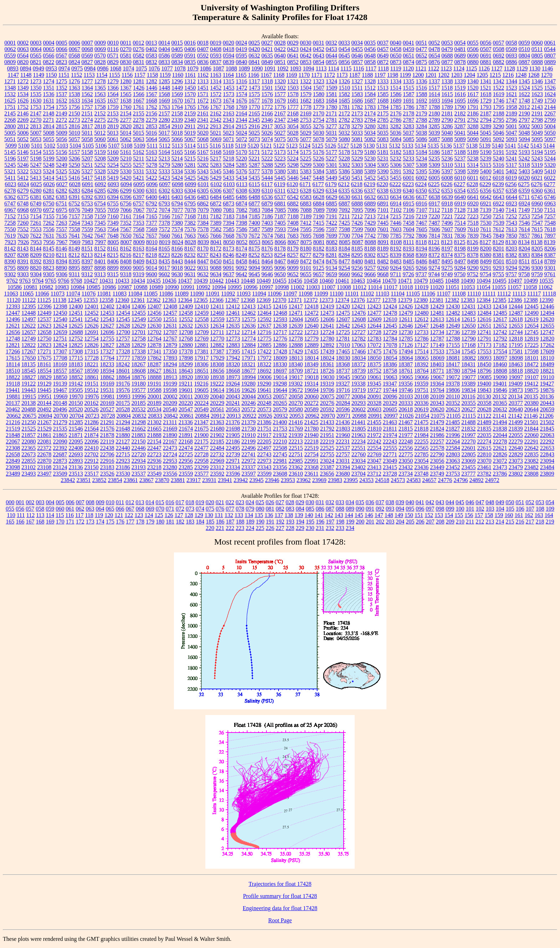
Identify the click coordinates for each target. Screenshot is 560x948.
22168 (186, 441)
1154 (102, 75)
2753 (306, 120)
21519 (13, 429)
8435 (164, 261)
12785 (406, 339)
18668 (233, 371)
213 (490, 522)
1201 (431, 75)
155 (459, 515)
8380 (486, 255)
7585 (229, 229)
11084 (135, 294)
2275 (100, 120)
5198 (36, 158)
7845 (486, 236)
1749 (537, 101)
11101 (352, 294)
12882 (217, 345)
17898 (186, 358)
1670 (177, 101)
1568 (164, 94)
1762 (151, 107)
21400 (280, 422)
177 (130, 522)
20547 (186, 409)
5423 (164, 178)
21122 (484, 416)
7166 (164, 216)
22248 (406, 441)
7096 (370, 210)
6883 (306, 204)
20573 (264, 409)
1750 (550, 101)
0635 (267, 56)
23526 (107, 474)
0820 (23, 62)
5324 (49, 171)
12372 (311, 300)
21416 (296, 422)
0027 (267, 43)
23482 (531, 467)
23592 (217, 474)
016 (170, 502)
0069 (100, 49)
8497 (460, 261)
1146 (547, 68)
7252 (511, 216)
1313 (203, 81)
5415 (61, 178)
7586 (241, 229)
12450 (60, 313)
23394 (343, 467)
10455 (279, 281)
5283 (216, 165)
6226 (447, 184)
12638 (280, 326)
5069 (216, 139)
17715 (76, 358)
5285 (241, 165)
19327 (342, 384)
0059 (524, 43)
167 (30, 522)
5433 (229, 178)
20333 (406, 403)
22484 (217, 448)
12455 (139, 313)
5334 (177, 171)
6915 (409, 204)
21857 (29, 435)
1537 (61, 94)
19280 (248, 384)
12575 (249, 319)
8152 (100, 249)
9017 (164, 268)
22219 (327, 441)
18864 (123, 377)
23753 (453, 474)
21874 (91, 435)
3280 (370, 126)
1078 (180, 68)
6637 (421, 197)
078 (240, 509)
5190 (486, 152)
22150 (139, 441)
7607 (447, 229)
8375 (460, 255)
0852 (293, 62)
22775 (406, 454)
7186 (267, 216)
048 (490, 502)
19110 (547, 377)
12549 (139, 319)
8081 (319, 242)
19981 (107, 396)
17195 (516, 345)
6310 (267, 191)
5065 (164, 139)
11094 (259, 294)
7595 (306, 229)
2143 (537, 107)
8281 (331, 255)
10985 (93, 287)
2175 (383, 113)
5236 (447, 158)
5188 (460, 152)
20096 (390, 396)
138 (289, 515)
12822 (29, 345)
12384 (484, 300)
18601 (123, 371)
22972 (249, 461)
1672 (203, 101)
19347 (390, 384)
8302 (370, 255)
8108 (396, 242)
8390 (10, 261)
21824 (437, 429)
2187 (486, 113)
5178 (344, 152)
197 (330, 522)
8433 (151, 261)
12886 (280, 345)
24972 (492, 480)
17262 (547, 345)
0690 (473, 56)
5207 (87, 158)
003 (40, 502)
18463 (516, 364)
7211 (344, 216)
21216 (13, 422)
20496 (60, 409)
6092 (100, 184)
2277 (126, 120)
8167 (190, 249)
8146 (61, 249)
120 (109, 515)
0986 (103, 68)
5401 (499, 171)
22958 (201, 461)
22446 (139, 448)
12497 (29, 319)
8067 (293, 242)
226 (270, 528)
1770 (254, 107)
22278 (500, 441)
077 (230, 509)
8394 (61, 261)
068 (140, 509)
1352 (61, 88)
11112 (504, 294)
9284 (460, 268)
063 (90, 509)
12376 (358, 300)
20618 (406, 409)
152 (429, 515)
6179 (331, 184)
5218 (229, 158)
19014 (280, 377)
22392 (60, 448)
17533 (437, 351)
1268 (534, 75)
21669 (170, 429)
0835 (190, 62)
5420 (126, 178)
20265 (280, 403)
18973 (233, 377)
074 (200, 509)
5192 (511, 152)
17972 (264, 358)
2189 (511, 113)
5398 (460, 171)
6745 (537, 197)
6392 (87, 197)
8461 (254, 261)
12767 (170, 339)
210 (460, 522)
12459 (201, 313)
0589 (177, 56)
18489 (547, 364)
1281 (139, 81)
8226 (177, 255)
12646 (406, 326)
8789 (550, 261)
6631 (357, 197)
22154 (154, 441)
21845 (547, 429)
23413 (374, 467)
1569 (177, 94)
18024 (327, 358)
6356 (486, 191)
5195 (550, 152)
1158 (152, 75)
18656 (217, 371)
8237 (203, 255)
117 (79, 515)
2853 (151, 126)
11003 (313, 287)
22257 (437, 441)
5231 (383, 158)
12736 (453, 332)
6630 (344, 197)
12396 (44, 306)
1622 (524, 94)
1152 (77, 75)
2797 (524, 120)
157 (479, 515)
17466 (359, 351)
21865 (60, 435)
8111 (409, 242)
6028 (75, 184)
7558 (74, 229)
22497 (264, 448)
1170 (304, 75)
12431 (469, 306)
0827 (87, 62)
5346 (229, 171)
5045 (486, 133)
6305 (203, 191)
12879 (170, 345)
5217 (216, 158)
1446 (151, 88)
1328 (370, 81)
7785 (396, 236)
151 (419, 515)
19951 (45, 396)
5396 (434, 171)
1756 (74, 107)
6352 (434, 191)
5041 (460, 133)
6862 (203, 204)
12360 (122, 300)
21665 (154, 429)
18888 (154, 377)
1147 (13, 75)
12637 (264, 326)
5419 (113, 178)
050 (510, 502)
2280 (164, 120)
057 (30, 509)
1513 (383, 88)
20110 (453, 396)
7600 (370, 229)
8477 (344, 261)
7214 (383, 216)
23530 (123, 474)
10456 (295, 281)
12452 (91, 313)
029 (300, 502)
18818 (516, 371)
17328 (123, 351)
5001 (511, 126)
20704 (76, 416)
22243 (390, 441)
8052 (242, 242)
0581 (126, 56)
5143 (536, 146)
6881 (280, 204)
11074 (73, 294)
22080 (29, 441)
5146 (23, 152)
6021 (537, 178)
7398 (241, 223)
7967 (62, 242)
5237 (460, 158)
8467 (280, 261)
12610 (390, 319)
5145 (10, 152)
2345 (254, 120)
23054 (421, 461)
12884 (249, 345)
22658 (13, 454)
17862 (154, 358)
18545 (29, 371)
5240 (499, 158)
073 (190, 509)
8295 (357, 255)
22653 (547, 448)
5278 (151, 165)
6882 (293, 204)
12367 (232, 300)
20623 (453, 409)
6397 (139, 197)
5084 (396, 139)
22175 (201, 441)
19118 (13, 384)
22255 (421, 441)
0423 (293, 49)
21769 (296, 429)
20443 (547, 403)
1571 (203, 94)
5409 (537, 171)
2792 (473, 120)
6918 (447, 204)
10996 (250, 287)
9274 (434, 268)
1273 (36, 81)
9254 (344, 268)
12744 (516, 332)
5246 (23, 165)
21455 (374, 422)
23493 (29, 474)
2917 (267, 126)
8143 (23, 249)
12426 (406, 306)
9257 (370, 268)
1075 (141, 68)
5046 (499, 133)
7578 (203, 229)
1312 (190, 81)
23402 (359, 467)
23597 (249, 474)
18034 (359, 358)
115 (60, 515)
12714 (249, 332)
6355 (473, 191)
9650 (280, 274)
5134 (420, 146)
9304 (36, 274)
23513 (76, 474)
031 (320, 502)
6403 (177, 197)
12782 (359, 339)
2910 (177, 126)
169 (50, 522)
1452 (216, 88)
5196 (10, 158)
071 (170, 509)
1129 (522, 68)
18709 (296, 371)
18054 (390, 358)
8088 (370, 242)
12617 (500, 319)
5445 (280, 178)
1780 (331, 107)
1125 (471, 68)
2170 (319, 113)
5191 (499, 152)
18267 (139, 364)
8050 (229, 242)
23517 (91, 474)
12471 (296, 313)
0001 (10, 43)
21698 (233, 429)
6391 (74, 197)
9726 (408, 274)
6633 (383, 197)
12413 (249, 306)
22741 (249, 454)
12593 (280, 319)
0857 (357, 62)
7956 (49, 242)
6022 (550, 178)
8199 (473, 249)
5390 (383, 171)
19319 (327, 384)
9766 (64, 281)
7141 (511, 210)
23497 (44, 474)
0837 (216, 62)
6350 (421, 191)
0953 (51, 68)
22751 (296, 454)
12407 (154, 306)
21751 (264, 429)
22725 (186, 454)
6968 (23, 210)
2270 (36, 120)
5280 (177, 165)
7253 (524, 216)
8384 (537, 255)
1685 (344, 101)
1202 (444, 75)
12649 (453, 326)
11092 (228, 294)
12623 (44, 326)
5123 (292, 146)
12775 (264, 339)
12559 (217, 319)
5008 (49, 133)
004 (50, 502)
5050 (550, 133)
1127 (497, 68)
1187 (354, 75)
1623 (537, 94)
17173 (484, 345)
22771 (390, 454)
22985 (296, 461)
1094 (309, 68)
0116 (113, 49)
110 (11, 515)
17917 (201, 358)
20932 (281, 416)
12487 (516, 313)
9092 (241, 268)
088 (340, 509)
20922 (249, 416)
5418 (100, 178)
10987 (125, 287)
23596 (233, 474)
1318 (267, 81)
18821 (547, 371)
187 (230, 522)
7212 (357, 216)
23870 (162, 480)
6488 (254, 197)
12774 (249, 339)
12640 (311, 326)
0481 (460, 49)
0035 (370, 43)
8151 (87, 249)
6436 (190, 197)
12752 (76, 339)
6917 (434, 204)
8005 (113, 242)
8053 (255, 242)
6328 (306, 191)
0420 (254, 49)
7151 (550, 210)
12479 (406, 313)
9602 (164, 274)
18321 (249, 364)
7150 (537, 210)
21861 (44, 435)
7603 (396, 229)
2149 (61, 113)
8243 (216, 255)
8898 (100, 268)
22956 (186, 461)
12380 (421, 300)
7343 (87, 223)
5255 (126, 165)
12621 (13, 326)
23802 (516, 474)
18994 (249, 377)
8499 (486, 261)
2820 (126, 126)
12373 (326, 300)
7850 (511, 236)
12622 (29, 326)
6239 (498, 184)
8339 (396, 255)
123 (139, 515)
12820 (547, 339)
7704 (357, 236)
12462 (249, 313)
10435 (154, 281)
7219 (421, 216)
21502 (547, 422)
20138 (29, 403)
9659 (331, 274)
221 (220, 528)
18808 (500, 371)
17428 (280, 351)
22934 (139, 461)
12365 (201, 300)
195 (310, 522)
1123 (446, 68)
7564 (113, 229)
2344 (241, 120)
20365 (500, 403)
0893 (13, 68)
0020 (229, 43)
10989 (156, 287)
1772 (267, 107)
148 (389, 515)
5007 (36, 133)
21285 (76, 422)
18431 (469, 364)
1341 (486, 81)
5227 (331, 158)
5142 (523, 146)
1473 (254, 88)
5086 (421, 139)
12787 (437, 339)
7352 (126, 223)
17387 (217, 351)
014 (150, 502)
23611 (311, 474)
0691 (486, 56)
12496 (13, 319)
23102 (29, 467)
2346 (267, 120)
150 (409, 515)
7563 (100, 229)
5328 (100, 171)
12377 (374, 300)
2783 (357, 120)
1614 (434, 94)
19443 (29, 390)
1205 (482, 75)
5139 (485, 146)
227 (280, 528)
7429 (370, 223)
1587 (409, 94)
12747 (547, 332)
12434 (500, 306)
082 (280, 509)
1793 (486, 107)
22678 (44, 454)
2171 (331, 113)
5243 (537, 158)
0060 (537, 43)
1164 (228, 75)
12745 (531, 332)
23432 (406, 467)
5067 (190, 139)
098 (440, 509)
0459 (409, 49)
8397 (87, 261)
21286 (91, 422)
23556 (170, 474)
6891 (383, 204)
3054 (293, 126)
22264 (453, 441)
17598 (531, 351)
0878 (460, 62)
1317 (254, 81)
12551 (170, 319)
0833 (164, 62)
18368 (343, 364)
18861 (91, 377)
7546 (524, 223)
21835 (484, 429)
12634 (217, 326)
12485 (500, 313)
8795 (10, 268)
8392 (36, 261)
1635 (100, 101)
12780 (327, 339)
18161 (44, 364)
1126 (484, 68)
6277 (550, 184)
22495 (233, 448)
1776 (280, 107)
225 (260, 528)
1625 (10, 101)
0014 (164, 43)
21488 (469, 422)
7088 (306, 210)
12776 (280, 339)
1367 (126, 88)
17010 (343, 345)
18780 (453, 371)
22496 (249, 448)
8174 (241, 249)
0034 (357, 43)
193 (290, 522)
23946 (272, 480)
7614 (524, 229)
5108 (127, 146)
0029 (293, 43)
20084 (359, 396)
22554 (374, 448)
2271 (49, 120)
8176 (267, 249)
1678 (267, 101)
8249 (241, 255)
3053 (280, 126)
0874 (409, 62)
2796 (511, 120)
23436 (421, 467)
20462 (13, 409)
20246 (249, 403)
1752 (23, 107)
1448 (164, 88)
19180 (139, 384)
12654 (531, 326)
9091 (229, 268)
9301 (550, 268)
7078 (190, 210)
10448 (248, 281)
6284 (87, 191)
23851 (84, 480)
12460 (217, 313)
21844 (531, 429)
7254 (537, 216)
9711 (396, 274)
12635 (233, 326)
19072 (453, 377)
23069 (469, 461)
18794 (469, 371)
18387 (406, 364)
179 (150, 522)
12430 (453, 306)
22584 (453, 448)
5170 (241, 152)
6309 (254, 191)
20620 (437, 409)
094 (400, 509)
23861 (131, 480)
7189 (306, 216)
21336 (186, 422)
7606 (434, 229)
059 (50, 509)
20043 (233, 396)
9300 (537, 268)
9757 (511, 274)
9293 (499, 268)
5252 (100, 165)
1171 (317, 75)
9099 (293, 268)
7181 (203, 216)
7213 (370, 216)
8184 (344, 249)
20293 (359, 403)
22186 (233, 441)
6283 (74, 191)
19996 (139, 396)
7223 (473, 216)
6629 (331, 197)
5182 (396, 152)
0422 (280, 49)
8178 (280, 249)
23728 (390, 474)
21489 (484, 422)
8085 (345, 242)
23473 (500, 467)
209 (450, 522)
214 (500, 522)
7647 (100, 236)
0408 (216, 49)
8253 (267, 255)
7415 (319, 223)
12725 (343, 332)
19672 (296, 390)
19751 (421, 390)
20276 (327, 403)
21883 (139, 435)
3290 (499, 126)
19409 (515, 384)
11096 (274, 294)
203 (390, 522)
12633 (201, 326)
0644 (331, 56)
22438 (107, 448)
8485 (409, 261)
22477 (201, 448)
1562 (87, 94)
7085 (280, 210)
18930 (201, 377)
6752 (74, 204)
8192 (396, 249)
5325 (61, 171)
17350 (170, 351)
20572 (249, 409)
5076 (293, 139)
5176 (319, 152)
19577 (139, 390)
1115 (346, 68)
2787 (409, 120)
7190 (319, 216)
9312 (87, 274)
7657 (151, 236)
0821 (36, 62)
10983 (62, 287)
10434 (138, 281)
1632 (61, 101)
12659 (60, 332)
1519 (460, 88)
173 (90, 522)
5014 (126, 133)
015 (160, 502)
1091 (270, 68)
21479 (437, 422)
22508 (280, 448)
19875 (531, 390)
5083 (383, 139)
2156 (151, 113)
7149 (524, 210)
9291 (486, 268)
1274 (49, 81)
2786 (396, 120)
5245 (10, 165)
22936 (154, 461)
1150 (51, 75)
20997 (391, 416)
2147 (36, 113)
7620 (23, 236)
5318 (524, 165)
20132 (500, 396)
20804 (124, 416)
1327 (357, 81)
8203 (511, 249)
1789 (447, 107)
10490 (468, 281)
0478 (434, 49)
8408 (126, 261)
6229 (485, 184)
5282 (203, 165)
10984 (77, 287)
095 (410, 509)
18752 (374, 371)
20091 (374, 396)
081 (270, 509)
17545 (469, 351)
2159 (190, 113)
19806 (453, 390)
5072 (241, 139)
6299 (126, 191)
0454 (344, 49)
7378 (164, 223)
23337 (249, 467)
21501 (531, 422)
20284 (343, 403)
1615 (447, 94)
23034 (359, 461)
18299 (186, 364)
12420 (343, 306)
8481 (370, 261)
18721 (311, 371)
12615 (469, 319)
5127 (343, 146)
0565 (36, 56)
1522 (499, 88)
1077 (167, 68)
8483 (396, 261)
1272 (23, 81)
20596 (343, 409)
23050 (406, 461)
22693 (76, 454)
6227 (460, 184)
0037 (383, 43)
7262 (49, 223)
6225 (434, 184)
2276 (113, 120)
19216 (201, 384)
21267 (44, 422)
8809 (23, 268)
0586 (164, 56)
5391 (396, 171)
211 (470, 522)
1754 (49, 107)
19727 (374, 390)
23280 (170, 467)
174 (100, 522)
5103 (62, 146)
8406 (113, 261)
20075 (327, 396)
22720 (139, 454)
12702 (154, 332)
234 (350, 528)
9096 (280, 268)
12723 (311, 332)
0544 (550, 49)
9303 (23, 274)
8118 (421, 242)
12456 (154, 313)
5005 (10, 133)
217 (530, 522)
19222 (217, 384)
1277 (87, 81)
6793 (164, 204)
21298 (139, 422)
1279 (113, 81)
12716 (264, 332)
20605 (390, 409)
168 (40, 522)
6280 (36, 191)
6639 (447, 197)
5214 (177, 158)
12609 (374, 319)
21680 (217, 429)
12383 (468, 300)
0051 (421, 43)
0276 (139, 49)
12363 (169, 300)
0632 (254, 56)
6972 (49, 210)
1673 (216, 101)
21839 (516, 429)
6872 (216, 204)
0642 (306, 56)
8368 (409, 255)
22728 (201, 454)
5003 (537, 126)
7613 (511, 229)
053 (540, 502)
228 (290, 528)
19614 (217, 390)
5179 (357, 152)
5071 (229, 139)
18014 (311, 358)
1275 (61, 81)
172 (80, 522)
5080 (344, 139)
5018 (177, 133)
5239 (486, 158)
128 (189, 515)
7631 (49, 236)
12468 (280, 313)
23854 (115, 480)
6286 (113, 191)
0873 (396, 62)
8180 (306, 249)
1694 (447, 101)
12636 (249, 326)
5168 (216, 152)
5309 (434, 165)
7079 (203, 210)
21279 (60, 422)
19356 (405, 384)
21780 (311, 429)
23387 (327, 467)
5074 (267, 139)
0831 (139, 62)
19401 (500, 384)
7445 (383, 223)
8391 (23, 261)
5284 (229, 165)
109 (550, 509)
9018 (177, 268)
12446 (547, 306)
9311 (74, 274)
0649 (383, 56)
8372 (434, 255)
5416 (74, 178)
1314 (216, 81)
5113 (177, 146)
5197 (23, 158)
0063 (23, 49)
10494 (484, 281)
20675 (29, 416)
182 (180, 522)
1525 (537, 88)
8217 (139, 255)
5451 (357, 178)
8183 (331, 249)
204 (400, 522)
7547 (537, 223)
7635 (61, 236)
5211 (138, 158)
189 (250, 522)
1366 (113, 88)
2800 (10, 126)
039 (400, 502)
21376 (233, 422)
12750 (44, 339)
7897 (550, 236)
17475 (374, 351)
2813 (36, 126)
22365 (29, 448)
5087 (434, 139)
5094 (524, 139)
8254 (280, 255)
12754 (91, 339)
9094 (254, 268)
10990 (172, 287)
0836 (203, 62)
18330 (280, 364)
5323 (36, 171)
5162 (139, 152)
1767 (216, 107)
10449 (264, 281)
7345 (100, 223)
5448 (319, 178)
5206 (74, 158)
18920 (186, 377)
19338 (358, 384)
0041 (409, 43)
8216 (126, 255)
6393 (100, 197)
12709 (201, 332)
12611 (406, 319)
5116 (215, 146)
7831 (447, 236)
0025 (254, 43)
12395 (29, 306)
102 (480, 509)
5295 (280, 165)
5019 (190, 133)
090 (360, 509)
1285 (164, 81)
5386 (344, 171)
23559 (186, 474)
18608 (139, 371)
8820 (36, 268)
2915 (241, 126)
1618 (486, 94)
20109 (437, 396)
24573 (398, 480)
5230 (370, 158)
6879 (267, 204)
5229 (357, 158)
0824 (74, 62)
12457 (170, 313)
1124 (459, 68)
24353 (366, 480)
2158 (177, 113)
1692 (421, 101)
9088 (216, 268)
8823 (49, 268)
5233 (409, 158)
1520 (473, 88)
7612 (499, 229)
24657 (429, 480)
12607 (343, 319)
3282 (396, 126)
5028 (293, 133)
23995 (351, 480)
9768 (76, 281)
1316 (241, 81)
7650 (126, 236)
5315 (486, 165)
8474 (319, 261)
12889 (311, 345)
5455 (396, 178)
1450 (190, 88)
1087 (219, 68)
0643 (319, 56)
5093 (511, 139)
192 (280, 522)
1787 (421, 107)
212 (480, 522)
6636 (409, 197)
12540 (60, 319)
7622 (36, 236)
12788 (453, 339)
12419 (327, 306)
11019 (421, 287)
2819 (113, 126)
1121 (421, 68)
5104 (75, 146)
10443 (232, 281)
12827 (107, 345)
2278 (139, 120)
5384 (319, 171)
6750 (49, 204)
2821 (139, 126)
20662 (14, 416)
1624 (550, 94)
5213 (164, 158)
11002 (297, 287)
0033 (344, 43)
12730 (406, 332)
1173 (342, 75)
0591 (190, 56)
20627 (469, 409)
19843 (484, 390)
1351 (49, 88)
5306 (396, 165)
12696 (107, 332)
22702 (91, 454)
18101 (531, 358)
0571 (113, 56)
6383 (61, 197)
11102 (367, 294)
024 (250, 502)
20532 (139, 409)
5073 (254, 139)
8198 (460, 249)
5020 (203, 133)
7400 (254, 223)
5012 (100, 133)
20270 (296, 403)
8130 (511, 242)
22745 (280, 454)
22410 (91, 448)
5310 (447, 165)
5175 (306, 152)
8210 (49, 255)
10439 (201, 281)
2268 (10, 120)
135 (259, 515)
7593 (280, 229)
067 (130, 509)
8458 (241, 261)
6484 (216, 197)
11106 (428, 294)
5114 (190, 146)
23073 (516, 461)
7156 (61, 216)
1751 (10, 107)
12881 (201, 345)
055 (10, 509)
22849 (13, 461)
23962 (304, 480)
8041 (216, 242)
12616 (484, 319)
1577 (280, 94)
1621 (511, 94)
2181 (447, 113)
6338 (383, 191)
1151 (64, 75)
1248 (521, 75)
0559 (10, 56)
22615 (484, 448)
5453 (383, 178)
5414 (49, 178)
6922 (499, 204)
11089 (182, 294)
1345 (524, 81)
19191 (154, 384)
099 (450, 509)
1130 (534, 68)
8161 (113, 249)
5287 (254, 165)
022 (230, 502)
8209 (36, 255)
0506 (473, 49)
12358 (106, 300)
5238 (473, 158)
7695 (306, 236)
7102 (396, 210)
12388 (531, 300)
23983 (335, 480)
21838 (500, 429)
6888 (357, 204)
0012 (139, 43)
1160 (178, 75)
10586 (15, 287)
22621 (500, 448)
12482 (453, 313)
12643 (359, 326)
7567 (126, 229)
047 (480, 502)
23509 (60, 474)
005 (60, 502)
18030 (343, 358)
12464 (264, 313)
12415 (264, 306)
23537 (139, 474)
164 (549, 515)
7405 (280, 223)
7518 (473, 223)
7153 (23, 216)
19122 (29, 384)
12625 (76, 326)
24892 (476, 480)
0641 (293, 56)
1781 (344, 107)
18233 (107, 364)
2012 (524, 107)
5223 (280, 158)
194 (300, 522)
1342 (499, 81)
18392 (421, 364)
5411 (10, 178)
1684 (331, 101)
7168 (190, 216)
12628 (123, 326)
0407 (203, 49)
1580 (319, 94)
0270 (126, 49)
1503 (293, 88)
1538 (74, 94)
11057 (514, 287)
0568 (74, 56)
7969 (75, 242)
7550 (10, 229)
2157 (164, 113)
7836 (460, 236)
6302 (164, 191)
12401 (91, 306)
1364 (87, 88)
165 (10, 522)
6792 (151, 204)
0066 (62, 49)
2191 (537, 113)
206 (420, 522)
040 (410, 502)
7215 (396, 216)
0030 (306, 43)
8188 (370, 249)
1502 (280, 88)
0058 (511, 43)
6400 (151, 197)
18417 (453, 364)
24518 (382, 480)
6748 (23, 204)
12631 (170, 326)
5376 (241, 171)
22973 (264, 461)
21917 (264, 435)
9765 (51, 281)
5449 (331, 178)
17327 (107, 351)
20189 (154, 403)
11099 (321, 294)
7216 (409, 216)
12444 (516, 306)
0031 (319, 43)
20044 (249, 396)
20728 (108, 416)
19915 (29, 396)
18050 (374, 358)
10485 (436, 281)
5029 (306, 133)
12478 (390, 313)
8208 (23, 255)
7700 (344, 236)
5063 (139, 139)
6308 (241, 191)
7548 (550, 223)
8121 (434, 242)
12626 (91, 326)
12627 (107, 326)
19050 (359, 377)
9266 (421, 268)
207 (430, 522)
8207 (10, 255)
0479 (447, 49)
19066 (421, 377)
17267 (29, 351)
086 (320, 509)
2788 (421, 120)
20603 (374, 409)
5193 (524, 152)
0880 (473, 62)
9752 (472, 274)
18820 (531, 371)
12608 (359, 319)
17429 (296, 351)
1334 (396, 81)
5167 (203, 152)
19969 (60, 396)
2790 (447, 120)
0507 (486, 49)
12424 (390, 306)
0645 (344, 56)
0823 (61, 62)
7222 (460, 216)
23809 (547, 474)
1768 (229, 107)
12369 (264, 300)
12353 (91, 300)
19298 (280, 384)
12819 (531, 339)
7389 (216, 223)
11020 (437, 287)
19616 (233, 390)
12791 (484, 339)
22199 (249, 441)
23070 (484, 461)
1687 (370, 101)
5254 (113, 165)
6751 (61, 204)
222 (230, 528)
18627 (154, 371)
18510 (13, 371)
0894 (26, 68)
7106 (409, 210)
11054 (483, 287)
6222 (395, 184)
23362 (296, 467)
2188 (499, 113)
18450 (484, 364)
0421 (267, 49)
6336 (357, 191)
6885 (331, 204)
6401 (164, 197)
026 (270, 502)
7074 (165, 210)
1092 (283, 68)
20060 (311, 396)
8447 (203, 261)
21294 (123, 422)
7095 (357, 210)
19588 (154, 390)
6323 (293, 191)
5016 (151, 133)
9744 (434, 274)
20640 (516, 409)
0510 (524, 49)
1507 (319, 88)
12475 (343, 313)
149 (399, 515)
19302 (295, 384)
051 (520, 502)
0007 (87, 43)
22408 (76, 448)
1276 (74, 81)
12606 (327, 319)
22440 (123, 448)
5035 (383, 133)
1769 (241, 107)
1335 (409, 81)
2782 (344, 120)
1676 (241, 101)
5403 (524, 171)
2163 (229, 113)
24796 (461, 480)
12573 (233, 319)
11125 (44, 300)
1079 (193, 68)
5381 (293, 171)
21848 (13, 435)
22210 (280, 441)
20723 (92, 416)
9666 (370, 274)
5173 (280, 152)
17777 (123, 358)
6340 (409, 191)
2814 (49, 126)
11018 (406, 287)
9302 (10, 274)
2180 (434, 113)
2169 (306, 113)
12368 (248, 300)
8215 (113, 255)
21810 (374, 429)
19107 (531, 377)
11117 (534, 294)
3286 (447, 126)
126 (169, 515)
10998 (282, 287)
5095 (537, 139)
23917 (194, 480)
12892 (327, 345)
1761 (139, 107)
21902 (217, 435)
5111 (152, 146)
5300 (319, 165)
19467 (60, 390)
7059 (113, 210)
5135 (433, 146)
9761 (550, 274)
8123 (447, 242)
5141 (510, 146)
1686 (357, 101)
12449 (44, 313)
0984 (90, 68)
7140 (498, 210)
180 (160, 522)
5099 (11, 146)
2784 (370, 120)
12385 (499, 300)
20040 (217, 396)
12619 (531, 319)
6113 (242, 184)
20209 (170, 403)
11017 (390, 287)
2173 (357, 113)
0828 (100, 62)
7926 (23, 242)
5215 (190, 158)
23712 (374, 474)
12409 (186, 306)
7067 (139, 210)
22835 (531, 454)
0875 (421, 62)
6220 (382, 184)
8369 (421, 255)
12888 (296, 345)
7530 (486, 223)
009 (100, 502)
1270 (547, 75)
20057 (280, 396)
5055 (49, 139)
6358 (511, 191)
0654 (434, 56)
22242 (374, 441)
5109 (140, 146)
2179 (421, 113)
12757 (123, 339)
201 (370, 522)
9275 (447, 268)
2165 (254, 113)
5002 (524, 126)
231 (320, 528)
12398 (60, 306)
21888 (154, 435)
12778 (296, 339)
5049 (537, 133)
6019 (511, 178)
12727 (359, 332)
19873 (516, 390)
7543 (511, 223)
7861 (537, 236)
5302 (344, 165)
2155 (139, 113)
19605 (201, 390)
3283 (409, 126)
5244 (550, 158)
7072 (152, 210)
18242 (123, 364)
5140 (497, 146)
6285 (100, 191)
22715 (123, 454)
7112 (434, 210)
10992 (203, 287)
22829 (516, 454)
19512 (91, 390)
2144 (550, 107)
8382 (511, 255)
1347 (550, 81)
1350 (36, 88)
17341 (154, 351)
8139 (550, 242)
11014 (375, 287)
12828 (123, 345)
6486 (241, 197)
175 (110, 522)
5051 (10, 139)
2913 (216, 126)
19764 (437, 390)
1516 (421, 88)
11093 (243, 294)
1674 (229, 101)
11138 (59, 300)
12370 (279, 300)
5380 (280, 171)
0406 (190, 49)
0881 (486, 62)
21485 (453, 422)
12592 (264, 319)
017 (180, 502)
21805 (359, 429)
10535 (546, 281)
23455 (469, 467)
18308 (217, 364)
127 (179, 515)
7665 (203, 236)
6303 (177, 191)
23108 (44, 467)
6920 (473, 204)
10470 (389, 281)
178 (140, 522)
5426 (203, 178)
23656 (327, 474)
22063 (547, 435)
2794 (486, 120)
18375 (374, 364)
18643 (186, 371)
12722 (296, 332)
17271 (44, 351)
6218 (357, 184)
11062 (546, 287)
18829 (44, 377)
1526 (550, 88)
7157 (74, 216)
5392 (409, 171)
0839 (229, 62)
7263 (61, 223)
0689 (460, 56)
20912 (218, 416)
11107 (443, 294)
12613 (437, 319)
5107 (114, 146)
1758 (100, 107)
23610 (296, 474)
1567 (151, 94)
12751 (60, 339)
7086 (293, 210)
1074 (129, 68)
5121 (266, 146)
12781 (343, 339)
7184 (241, 216)
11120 (13, 300)
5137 (459, 146)
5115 (203, 146)
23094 (547, 461)
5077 (306, 139)
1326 (344, 81)
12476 (359, 313)
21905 (233, 435)
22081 (44, 441)
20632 (500, 409)
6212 (344, 184)
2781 (331, 120)
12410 (201, 306)
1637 (113, 101)
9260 (383, 268)
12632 (186, 326)
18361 (327, 364)
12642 (343, 326)
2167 (280, 113)
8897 (87, 268)
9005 (139, 268)
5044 (473, 133)
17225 (531, 345)
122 (129, 515)
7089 (319, 210)
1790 (460, 107)
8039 (203, 242)
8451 (229, 261)
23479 (516, 467)
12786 (421, 339)
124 (149, 515)
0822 (49, 62)
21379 (249, 422)
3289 (486, 126)
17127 (421, 345)
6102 (216, 184)
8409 (139, 261)
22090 (60, 441)
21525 (29, 429)
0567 (61, 56)
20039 (201, 396)
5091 (486, 139)
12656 (13, 332)
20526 (91, 409)
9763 (25, 281)
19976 (92, 396)
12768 (186, 339)
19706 (327, 390)
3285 (434, 126)
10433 (122, 281)
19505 (76, 390)
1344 (511, 81)
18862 (107, 377)
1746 (499, 101)
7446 (396, 223)
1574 (241, 94)
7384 (203, 223)
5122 (279, 146)
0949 (39, 68)
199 (350, 522)
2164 (241, 113)
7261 (36, 223)
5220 (241, 158)
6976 (75, 210)
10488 (452, 281)
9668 (383, 274)
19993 (123, 396)
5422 (151, 178)
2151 (87, 113)
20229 (217, 403)
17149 (437, 345)
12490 (531, 313)
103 (490, 509)
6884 (319, 204)
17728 (91, 358)
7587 (254, 229)
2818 (100, 126)
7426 (357, 223)
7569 (151, 229)
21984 (421, 435)
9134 (331, 268)
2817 (87, 126)
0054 (460, 43)
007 (80, 502)
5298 (293, 165)
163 (539, 515)
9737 (421, 274)
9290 (473, 268)
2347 (280, 120)
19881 (13, 396)
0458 (396, 49)
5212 (151, 158)
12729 (390, 332)
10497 (515, 281)
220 (210, 528)
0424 (306, 49)
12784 (390, 339)
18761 (406, 371)
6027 (62, 184)
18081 (453, 358)
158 (489, 515)
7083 (255, 210)
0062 (10, 49)
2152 (100, 113)
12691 (91, 332)
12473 (327, 313)
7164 (139, 216)
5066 (177, 139)
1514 (396, 88)
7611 (486, 229)
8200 (486, 249)
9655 (306, 274)
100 (460, 509)
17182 (500, 345)
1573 (229, 94)
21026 (406, 416)
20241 (233, 403)
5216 (203, 158)
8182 (319, 249)
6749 (36, 204)
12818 (516, 339)
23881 (178, 480)
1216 (508, 75)
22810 (484, 454)
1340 (473, 81)
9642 (241, 274)
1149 (38, 75)
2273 (74, 120)
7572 (164, 229)
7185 (254, 216)
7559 (87, 229)
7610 (473, 229)
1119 (396, 68)
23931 (209, 480)
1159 (165, 75)
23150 (91, 467)
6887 (344, 204)
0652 (421, 56)
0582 (139, 56)
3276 (319, 126)
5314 (473, 165)
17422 (264, 351)
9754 (485, 274)
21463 (390, 422)
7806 (421, 236)
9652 (293, 274)
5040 (447, 133)
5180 (370, 152)
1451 (203, 88)
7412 (306, 223)
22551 (359, 448)
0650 (396, 56)
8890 (61, 268)
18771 (437, 371)
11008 (344, 287)
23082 (531, 461)
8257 (293, 255)
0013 (151, 43)
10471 (405, 281)
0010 (113, 43)
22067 (13, 441)
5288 (267, 165)
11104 (398, 294)
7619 (10, 236)
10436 (169, 281)
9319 (139, 274)
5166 (190, 152)
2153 (113, 113)
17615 (13, 358)
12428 (421, 306)
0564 (23, 56)
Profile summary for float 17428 (280, 896)
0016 (190, 43)
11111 (489, 294)
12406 (139, 306)
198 (340, 522)
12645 (390, 326)
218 (540, 522)
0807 (550, 56)
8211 (61, 255)
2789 (434, 120)
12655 (547, 326)
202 (380, 522)
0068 (87, 49)
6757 (139, 204)
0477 (421, 49)
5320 (550, 165)
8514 (537, 261)
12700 (123, 332)
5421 (139, 178)
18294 (170, 364)
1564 (113, 94)
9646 (267, 274)
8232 (190, 255)
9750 (460, 274)
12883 (233, 345)
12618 (516, 319)
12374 (342, 300)
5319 (537, 165)
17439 (327, 351)
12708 (186, 332)
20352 (453, 403)
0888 (537, 62)
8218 (151, 255)
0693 (511, 56)
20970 (328, 416)
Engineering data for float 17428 (280, 908)
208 (440, 522)
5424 (177, 178)
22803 (453, 454)
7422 (331, 223)
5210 (126, 158)
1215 (495, 75)
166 (20, 522)
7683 (293, 236)
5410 (550, 171)
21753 (280, 429)
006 (70, 502)
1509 (331, 88)
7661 (177, 236)
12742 (500, 332)
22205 (264, 441)
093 (390, 509)
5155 (49, 152)
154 (449, 515)
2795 (499, 120)
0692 (499, 56)
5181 (383, 152)
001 (20, 502)
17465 (343, 351)
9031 (203, 268)
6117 (267, 184)
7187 (280, 216)
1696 (473, 101)
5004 (550, 126)
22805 (469, 454)
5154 (36, 152)
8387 (550, 255)
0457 (383, 49)
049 (500, 502)
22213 (296, 441)
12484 (484, 313)
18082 (469, 358)
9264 (396, 268)
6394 (113, 197)
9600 (151, 274)
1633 (74, 101)
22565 (421, 448)
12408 (170, 306)
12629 (139, 326)
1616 (460, 94)
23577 (201, 474)
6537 (280, 197)
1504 (306, 88)
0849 (267, 62)
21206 (546, 416)
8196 (434, 249)
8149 (74, 249)
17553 (484, 351)
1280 (126, 81)
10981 (30, 287)
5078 (319, 139)
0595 (241, 56)
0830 (126, 62)
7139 (485, 210)
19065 (406, 377)
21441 (359, 422)
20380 (531, 403)
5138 (472, 146)
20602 (359, 409)
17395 (233, 351)
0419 (241, 49)
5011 (87, 133)
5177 (331, 152)
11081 (104, 294)
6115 (254, 184)
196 (320, 522)
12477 (374, 313)
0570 (100, 56)
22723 (154, 454)
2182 (460, 113)
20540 (170, 409)
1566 (139, 94)
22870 (44, 461)
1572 (216, 94)
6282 (61, 191)
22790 (437, 454)
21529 (44, 429)
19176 (123, 384)
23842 (68, 480)
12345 (75, 300)
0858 (370, 62)
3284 (421, 126)
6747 (10, 204)
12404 (123, 306)
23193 (139, 467)
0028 (280, 43)
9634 (216, 274)
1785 (396, 107)
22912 (91, 461)
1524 (524, 88)
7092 (345, 210)
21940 (311, 435)
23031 (343, 461)
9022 (190, 268)
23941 (225, 480)
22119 (107, 441)
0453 (331, 49)
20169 (107, 403)
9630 (177, 274)
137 (279, 515)
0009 (100, 43)
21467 (406, 422)
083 (290, 509)
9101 (306, 268)
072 (180, 509)
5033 (357, 133)
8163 (139, 249)
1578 (293, 94)
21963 (359, 435)
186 (220, 522)
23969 (319, 480)
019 (200, 502)
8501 (499, 261)
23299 (201, 467)
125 (159, 515)
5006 (23, 133)
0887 (524, 62)
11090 (197, 294)
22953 (170, 461)
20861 (186, 416)
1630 (36, 101)
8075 (306, 242)
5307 (409, 165)
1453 (229, 88)
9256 (357, 268)
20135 (531, 396)
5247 (36, 165)
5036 (396, 133)
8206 (550, 249)
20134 (515, 396)
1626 (23, 101)
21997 (469, 435)
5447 (306, 178)
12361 (138, 300)
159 (499, 515)
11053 (468, 287)
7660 (164, 236)
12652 (500, 326)
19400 (484, 384)
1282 (151, 81)
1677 (254, 101)
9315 (113, 274)
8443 (177, 261)
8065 (267, 242)
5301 (331, 165)
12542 (91, 319)
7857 (524, 236)
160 (509, 515)
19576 (123, 390)
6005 (434, 178)
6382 (49, 197)
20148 (60, 403)
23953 (288, 480)
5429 (216, 178)
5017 (164, 133)
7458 (409, 223)
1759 (113, 107)
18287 (154, 364)
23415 (390, 467)
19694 (311, 390)
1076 (154, 68)
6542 (293, 197)
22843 (547, 454)
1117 (371, 68)
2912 (203, 126)
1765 (190, 107)
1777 (293, 107)
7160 (113, 216)
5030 (319, 133)
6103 (229, 184)
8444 (190, 261)
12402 (107, 306)
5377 (254, 171)
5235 (434, 158)
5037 (409, 133)
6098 (177, 184)
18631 (170, 371)
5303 (357, 165)
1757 (87, 107)
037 (380, 502)
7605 (421, 229)
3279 (357, 126)
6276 (537, 184)
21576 (107, 429)
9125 (319, 268)
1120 (408, 68)
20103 (406, 396)
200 (360, 522)
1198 (393, 75)
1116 (358, 68)
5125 (317, 146)
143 (339, 515)
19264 (232, 384)
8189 (383, 249)
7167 (177, 216)
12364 (185, 300)
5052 (23, 139)
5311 (460, 165)
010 (110, 502)
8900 (126, 268)
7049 (87, 210)
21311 (170, 422)
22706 (107, 454)
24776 (445, 480)
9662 (357, 274)
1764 (177, 107)
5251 (87, 165)
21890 (170, 435)
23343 (264, 467)
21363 (217, 422)
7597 (331, 229)
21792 (327, 429)
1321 (293, 81)
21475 (421, 422)
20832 (139, 416)
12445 (531, 306)
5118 (228, 146)
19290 (264, 384)
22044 (500, 435)
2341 (203, 120)
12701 (139, 332)
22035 (484, 435)
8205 (537, 249)
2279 (151, 120)
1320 (280, 81)
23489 (13, 474)
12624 (60, 326)
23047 (374, 461)
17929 (217, 358)
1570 (190, 94)
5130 (369, 146)
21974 (390, 435)
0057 (499, 43)
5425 (190, 178)
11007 (328, 287)
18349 (311, 364)
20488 (29, 409)
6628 (319, 197)
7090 (332, 210)
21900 (201, 435)
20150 (76, 403)
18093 (484, 358)
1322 (306, 81)
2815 (61, 126)
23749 (437, 474)
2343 (229, 120)
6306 (216, 191)
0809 (10, 62)
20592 (327, 409)
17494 (406, 351)
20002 (170, 396)
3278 (344, 126)
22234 (359, 441)
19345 (374, 384)
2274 (87, 120)
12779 (311, 339)
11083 (119, 294)
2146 (23, 113)
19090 (500, 377)
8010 (152, 242)
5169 (229, 152)
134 (249, 515)
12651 (484, 326)
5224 (293, 158)
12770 (217, 339)
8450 (216, 261)
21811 (390, 429)
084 (300, 509)
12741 (484, 332)
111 (21, 515)
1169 (291, 75)
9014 (151, 268)
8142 (10, 249)
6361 (550, 191)
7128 (460, 210)
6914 (396, 204)
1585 (383, 94)
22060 (531, 435)
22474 (186, 448)
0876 (434, 62)
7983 (87, 242)
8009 (139, 242)
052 (530, 502)
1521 (486, 88)
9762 (12, 281)
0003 (36, 43)
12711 (217, 332)
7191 (331, 216)
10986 (109, 287)
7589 (267, 229)
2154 (126, 113)
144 (349, 515)
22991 (311, 461)
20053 (264, 396)
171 (70, 522)
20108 (421, 396)
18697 (280, 371)
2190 (524, 113)
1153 (89, 75)
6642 (486, 197)
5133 (407, 146)
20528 (123, 409)
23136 (76, 467)
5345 (216, 171)
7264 (74, 223)
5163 (151, 152)
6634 (396, 197)
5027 (280, 133)
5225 (306, 158)
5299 (306, 165)
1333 (383, 81)
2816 (74, 126)
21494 (500, 422)
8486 (421, 261)
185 (210, 522)
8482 (383, 261)
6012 (485, 178)
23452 (453, 467)
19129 (44, 384)
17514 (421, 351)
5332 (151, 171)
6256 (511, 184)
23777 (469, 474)
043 (440, 502)
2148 (49, 113)
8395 (74, 261)
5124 (305, 146)
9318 (126, 274)
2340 (190, 120)
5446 (293, 178)
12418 (311, 306)
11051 (452, 287)
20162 (91, 403)
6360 (537, 191)
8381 (499, 255)
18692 (264, 371)
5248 (49, 165)
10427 (91, 281)
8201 (499, 249)
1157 (140, 75)
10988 (140, 287)
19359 (421, 384)
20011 (186, 396)
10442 (216, 281)
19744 (390, 390)
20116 (468, 396)
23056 (437, 461)
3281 (383, 126)
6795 (190, 204)
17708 (60, 358)
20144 (44, 403)
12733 (421, 332)
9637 (229, 274)
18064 (406, 358)
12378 (389, 300)
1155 (114, 75)
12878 (154, 345)
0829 (113, 62)
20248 (264, 403)
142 (329, 515)
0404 (164, 49)
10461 (342, 281)
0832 (151, 62)
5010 (74, 133)
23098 (13, 467)
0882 (499, 62)
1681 (293, 101)
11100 (337, 294)
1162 (203, 75)
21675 (201, 429)
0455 (357, 49)
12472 (311, 313)
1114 (334, 68)
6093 (113, 184)
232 (330, 528)
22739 (233, 454)
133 (239, 515)
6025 (36, 184)
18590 (91, 371)
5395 (421, 171)
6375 (23, 197)
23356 (280, 467)
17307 (60, 351)
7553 (36, 229)
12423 (374, 306)
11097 (290, 294)
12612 (421, 319)
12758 (139, 339)
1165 (241, 75)
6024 (23, 184)
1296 (177, 81)
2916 (254, 126)
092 (380, 509)
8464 (267, 261)
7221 (447, 216)
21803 (343, 429)
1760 (126, 107)
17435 (311, 351)
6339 (396, 191)
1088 (231, 68)
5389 (370, 171)
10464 (374, 281)
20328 (374, 403)
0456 (370, 49)
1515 (409, 88)
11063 (11, 294)
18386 (390, 364)
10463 (358, 281)
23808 (531, 474)
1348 (10, 88)
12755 (107, 339)
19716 (343, 390)
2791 (460, 120)
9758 (524, 274)
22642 (531, 448)
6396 (126, 197)
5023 (229, 133)
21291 (107, 422)
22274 (484, 441)
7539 (499, 223)
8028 (190, 242)
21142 (515, 416)
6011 (473, 178)
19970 (76, 396)
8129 (498, 242)
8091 (383, 242)
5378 (267, 171)
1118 (383, 68)
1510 (344, 88)
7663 (190, 236)
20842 (171, 416)
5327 (87, 171)
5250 (74, 165)
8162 (126, 249)
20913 (234, 416)
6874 (241, 204)
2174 (370, 113)
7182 (216, 216)
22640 (516, 448)
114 (50, 515)
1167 (266, 75)
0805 (537, 56)
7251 (499, 216)
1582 (344, 94)
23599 (264, 474)
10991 (187, 287)
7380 (177, 223)
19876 (547, 390)
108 (540, 509)
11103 (382, 294)
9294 (511, 268)
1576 (267, 94)
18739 (359, 371)
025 (260, 502)
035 (360, 502)
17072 (374, 345)
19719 (359, 390)
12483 (469, 313)
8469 (293, 261)
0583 (151, 56)
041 (420, 502)
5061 (113, 139)
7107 (422, 210)
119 (99, 515)
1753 (36, 107)
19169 (107, 384)
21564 (91, 429)
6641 (473, 197)
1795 (499, 107)
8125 (460, 242)
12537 (44, 319)
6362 (10, 197)
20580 (296, 409)
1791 (473, 107)
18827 (29, 377)
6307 (229, 191)
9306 (62, 274)
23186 (123, 467)
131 (219, 515)
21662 (139, 429)
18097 (500, 358)
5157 (74, 152)
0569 (87, 56)
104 (500, 509)
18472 (531, 364)
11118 (549, 294)
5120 (253, 146)
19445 (44, 390)
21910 (249, 435)
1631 (49, 101)
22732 (217, 454)
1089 (244, 68)
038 (390, 502)
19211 (186, 384)
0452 (319, 49)
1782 (357, 107)
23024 (327, 461)
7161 (126, 216)
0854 (319, 62)
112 (30, 515)
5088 (447, 139)
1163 (216, 75)
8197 (447, 249)
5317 (511, 165)
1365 (100, 88)
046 (470, 502)
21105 (453, 416)
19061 (374, 377)
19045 (343, 377)
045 (460, 502)
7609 (460, 229)
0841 (254, 62)
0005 (61, 43)
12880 (186, 345)
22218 (311, 441)
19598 (170, 390)
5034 (370, 133)
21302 (154, 422)
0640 (280, 56)
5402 (511, 171)
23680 (343, 474)
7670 (241, 236)
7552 (23, 229)
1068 (116, 68)
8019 (165, 242)
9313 (100, 274)
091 (370, 509)
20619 (421, 409)
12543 (107, 319)
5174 (293, 152)
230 (310, 528)
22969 (217, 461)
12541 (76, 319)
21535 (60, 429)
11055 (499, 287)
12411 (217, 306)
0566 (49, 56)
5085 (409, 139)
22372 (44, 448)
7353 (139, 223)
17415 (249, 351)
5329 (113, 171)
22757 (343, 454)
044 (450, 502)
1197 (380, 75)
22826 (500, 454)
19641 (264, 390)
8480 (357, 261)
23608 (280, 474)
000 (10, 502)
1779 (319, 107)
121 (119, 515)
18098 (516, 358)
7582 (216, 229)
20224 (201, 403)
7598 (344, 229)
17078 (390, 345)
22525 (327, 448)
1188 (367, 75)
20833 (155, 416)
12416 (280, 306)
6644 (511, 197)
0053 (447, 43)
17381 (201, 351)
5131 (382, 146)
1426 (139, 88)
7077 (177, 210)
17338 (139, 351)
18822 (13, 377)
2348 (293, 120)
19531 (107, 390)
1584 (370, 94)
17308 (76, 351)
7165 (151, 216)
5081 (357, 139)
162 (529, 515)
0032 (331, 43)
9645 (254, 274)
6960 (537, 204)
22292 (547, 441)
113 (40, 515)
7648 (113, 236)
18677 (249, 371)
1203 (457, 75)
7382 (190, 223)
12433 (484, 306)
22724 (170, 454)
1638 (126, 101)
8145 (49, 249)
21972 (374, 435)
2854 (164, 126)
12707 (170, 332)
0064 (36, 49)
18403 (437, 364)
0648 (370, 56)
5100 (24, 146)
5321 (10, 171)
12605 (311, 319)
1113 (321, 68)
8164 (151, 249)
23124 (60, 467)
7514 (460, 223)
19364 (437, 384)
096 (420, 509)
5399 (473, 171)
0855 (331, 62)
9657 (319, 274)
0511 (537, 49)
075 (210, 509)
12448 (29, 313)
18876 (139, 377)
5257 (139, 165)
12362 (154, 300)
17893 (170, 358)
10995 (235, 287)
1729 (486, 101)
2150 (74, 113)
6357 (499, 191)
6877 (254, 204)
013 (140, 502)
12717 (280, 332)
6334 (331, 191)
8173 (229, 249)
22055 (516, 435)
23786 (500, 474)
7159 (100, 216)
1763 (164, 107)
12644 (374, 326)
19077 (469, 377)
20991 (375, 416)
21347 (201, 422)
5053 (36, 139)
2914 (229, 126)
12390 (546, 300)
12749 (29, 339)
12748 (13, 339)
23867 (146, 480)
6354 (460, 191)
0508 (499, 49)
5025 (254, 133)
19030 (327, 377)
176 (120, 522)
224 (250, 528)
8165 (164, 249)
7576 (190, 229)
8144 (36, 249)
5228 (344, 158)
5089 (460, 139)
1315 (229, 81)
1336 (421, 81)
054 (550, 502)
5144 (549, 146)
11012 (359, 287)
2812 (23, 126)
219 (550, 522)
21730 (249, 429)
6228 (472, 184)
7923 (10, 242)
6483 (203, 197)
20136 (547, 396)
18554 (44, 371)
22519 (311, 448)
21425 (311, 422)
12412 (233, 306)
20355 (469, 403)
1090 (257, 68)
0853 (306, 62)
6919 (460, 204)
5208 (100, 158)
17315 (91, 351)
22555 (390, 448)
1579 (306, 94)
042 (430, 502)
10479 (421, 281)
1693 (434, 101)
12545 (123, 319)
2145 (10, 113)
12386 (515, 300)
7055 (100, 210)
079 (250, 509)
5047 (511, 133)
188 (240, 522)
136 (269, 515)
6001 (409, 178)
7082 (242, 210)
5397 (447, 171)
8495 (447, 261)
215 (510, 522)
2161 (203, 113)
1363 (74, 88)
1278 (100, 81)
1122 (433, 68)
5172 (267, 152)
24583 (414, 480)
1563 (100, 94)
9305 (49, 274)
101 (470, 509)
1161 (190, 75)
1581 (331, 94)
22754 (311, 454)
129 (199, 515)
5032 (344, 133)
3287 (460, 126)
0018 (203, 43)
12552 (186, 319)
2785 (383, 120)
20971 (344, 416)
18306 (201, 364)
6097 (165, 184)
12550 (154, 319)
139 (299, 515)
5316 (499, 165)
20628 (484, 409)
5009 (61, 133)
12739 (469, 332)
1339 (460, 81)
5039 (434, 133)
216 (520, 522)
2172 (344, 113)
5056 (61, 139)
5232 (396, 158)
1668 (151, 101)
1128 (509, 68)
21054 (422, 416)
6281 (49, 191)
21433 (327, 422)
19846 (500, 390)
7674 (267, 236)
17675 (44, 358)
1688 (383, 101)
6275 (524, 184)
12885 (264, 345)
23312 (217, 467)
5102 (50, 146)
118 (89, 515)
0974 (64, 68)
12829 (139, 345)
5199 (49, 158)
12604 (296, 319)
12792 (500, 339)
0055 (473, 43)
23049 (390, 461)
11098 (306, 294)
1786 (409, 107)
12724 (327, 332)
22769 (374, 454)
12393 (13, 306)
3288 (473, 126)
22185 (217, 441)
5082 (370, 139)
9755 (498, 274)
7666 (216, 236)
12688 (76, 332)
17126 (406, 345)
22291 (531, 441)
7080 (216, 210)
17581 (516, 351)
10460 (326, 281)
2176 (396, 113)
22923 (123, 461)
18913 (170, 377)
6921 (486, 204)
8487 (434, 261)
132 (229, 515)
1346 (537, 81)
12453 (107, 313)
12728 (374, 332)
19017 (296, 377)
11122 (29, 300)
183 (190, 522)
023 (240, 502)
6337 (370, 191)
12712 (233, 332)
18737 (343, 371)
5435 (254, 178)
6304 (190, 191)
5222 (267, 158)
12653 (516, 326)
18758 (390, 371)
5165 (177, 152)
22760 (359, 454)
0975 (77, 68)
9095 (267, 268)
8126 (472, 242)
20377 (516, 403)
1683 (319, 101)
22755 (327, 454)
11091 (213, 294)
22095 (76, 441)
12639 (296, 326)
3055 (306, 126)
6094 (126, 184)
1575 (254, 94)
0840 (241, 62)
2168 (293, 113)
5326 (74, 171)
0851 (280, 62)
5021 (216, 133)
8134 (524, 242)
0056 (486, 43)
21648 (123, 429)
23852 (99, 480)
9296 (524, 268)
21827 (453, 429)
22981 (280, 461)
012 (130, 502)
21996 (453, 435)
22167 (170, 441)
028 (290, 502)
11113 (519, 294)
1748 (524, 101)
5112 (164, 146)
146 (369, 515)
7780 (383, 236)
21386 (264, 422)
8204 (524, 249)
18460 (500, 364)
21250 (29, 422)
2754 (319, 120)
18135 (29, 364)
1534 (23, 94)
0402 (151, 49)
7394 (229, 223)
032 (330, 502)
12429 (437, 306)
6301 (151, 191)
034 (350, 502)
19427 (547, 384)
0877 (447, 62)
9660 (344, 274)
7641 (74, 236)
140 (309, 515)
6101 (203, 184)
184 (200, 522)
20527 (107, 409)
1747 (511, 101)
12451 (76, 313)
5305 (383, 165)
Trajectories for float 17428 (280, 884)
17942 (233, 358)
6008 (447, 178)
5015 (139, 133)
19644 (280, 390)
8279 (319, 255)
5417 (87, 178)
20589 (311, 409)
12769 (201, 339)
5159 (100, 152)
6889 (370, 204)
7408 (293, 223)
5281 (190, 165)
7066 (126, 210)
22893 (76, 461)
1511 (357, 88)
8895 (74, 268)
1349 (23, 88)
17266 (13, 351)
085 (310, 509)
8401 (100, 261)
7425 (344, 223)
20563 (233, 409)
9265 (409, 268)
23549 (154, 474)
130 (209, 515)
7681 (280, 236)
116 (69, 515)
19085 (484, 377)
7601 (383, 229)
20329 (390, 403)
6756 (126, 204)
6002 (421, 178)
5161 (126, 152)
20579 (280, 409)
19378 (452, 384)
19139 (60, 384)
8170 (203, 249)
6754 (100, 204)
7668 (229, 236)
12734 (437, 332)
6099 (190, 184)
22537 (343, 448)
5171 (254, 152)
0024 (241, 43)
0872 (383, 62)
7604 (409, 229)
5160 (113, 152)
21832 (469, 429)
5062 (126, 139)
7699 (331, 236)
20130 (484, 396)
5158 (87, 152)
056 (20, 509)
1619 (499, 94)
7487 (434, 223)
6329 (319, 191)
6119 (279, 184)
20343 (437, 403)
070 (160, 509)
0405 (177, 49)
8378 (473, 255)
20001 (155, 396)
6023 (10, 184)
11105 (413, 294)
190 (260, 522)
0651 (409, 56)
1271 (10, 81)
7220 (434, 216)
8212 (74, 255)
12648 (437, 326)
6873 (229, 204)
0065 (49, 49)
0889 (550, 62)
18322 (264, 364)
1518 (447, 88)
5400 (486, 171)
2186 (473, 113)
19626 (249, 390)
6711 (524, 197)
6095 (139, 184)
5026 (267, 133)
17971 (249, 358)
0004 (49, 43)
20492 (44, 409)
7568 (139, 229)
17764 (107, 358)
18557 (60, 371)
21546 (76, 429)
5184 (421, 152)
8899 (113, 268)
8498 (473, 261)
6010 (460, 178)
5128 (356, 146)
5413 (36, 178)
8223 (164, 255)
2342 (216, 120)
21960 (343, 435)
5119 (241, 146)
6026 (49, 184)
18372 (359, 364)
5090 (473, 139)
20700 (61, 416)
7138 (472, 210)
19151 (91, 384)
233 (340, 528)
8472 (306, 261)
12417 (296, 306)
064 (100, 509)
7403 (267, 223)
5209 (113, 158)
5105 (88, 146)
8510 (511, 261)
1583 (357, 94)
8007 (126, 242)
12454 (123, 313)
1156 (127, 75)
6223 (408, 184)
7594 (293, 229)
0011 (126, 43)
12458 (186, 313)
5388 (357, 171)
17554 (500, 351)
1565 (126, 94)
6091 (87, 184)
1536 (49, 94)
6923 (511, 204)
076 (220, 509)
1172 (329, 75)
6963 (550, 204)
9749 (447, 274)
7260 (23, 223)
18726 (327, 371)
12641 (327, 326)
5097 (550, 139)
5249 (61, 165)
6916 (421, 204)
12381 (436, 300)
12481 (437, 313)
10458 (311, 281)
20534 (154, 409)
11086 (166, 294)
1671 (190, 101)
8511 (524, 261)
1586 (396, 94)
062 (80, 509)
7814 (434, 236)
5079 (331, 139)
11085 (151, 294)
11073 (57, 294)
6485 (229, 197)
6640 (460, 197)
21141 (500, 416)
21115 (469, 416)
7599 (357, 229)
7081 (229, 210)
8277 (306, 255)
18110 (547, 358)
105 (510, 509)
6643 (499, 197)
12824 (60, 345)
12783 (374, 339)
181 (170, 522)
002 (30, 502)
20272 (311, 403)
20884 (202, 416)
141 (319, 515)
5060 (100, 139)
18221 (91, 364)
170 (60, 522)
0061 (550, 43)
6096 (152, 184)
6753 (87, 204)
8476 (331, 261)
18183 (76, 364)
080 (260, 509)
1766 (203, 107)
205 (410, 522)
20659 (547, 409)
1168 (279, 75)
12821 (13, 345)
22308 (13, 448)
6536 (267, 197)
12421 (359, 306)
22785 (421, 454)
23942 (241, 480)
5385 (331, 171)
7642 (87, 236)
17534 (453, 351)
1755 (61, 107)
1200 (418, 75)
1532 (10, 94)
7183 (229, 216)
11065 (27, 294)
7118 (447, 210)
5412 (23, 178)
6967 (10, 210)
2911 (190, 126)
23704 (359, 474)
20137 (13, 403)
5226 (319, 158)
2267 (550, 113)
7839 (473, 236)
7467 (421, 223)
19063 (390, 377)
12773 (233, 339)
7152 (10, 216)
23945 (256, 480)
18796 (484, 371)
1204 (470, 75)
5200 (61, 158)
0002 (23, 43)
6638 (434, 197)
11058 (530, 287)
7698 (319, 236)
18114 (13, 364)
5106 (101, 146)
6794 (177, 204)
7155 (49, 216)
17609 (547, 351)
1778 (306, 107)
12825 (76, 345)
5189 (473, 152)
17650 (29, 358)
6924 (524, 204)
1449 (177, 88)
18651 (201, 371)
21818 (421, 429)
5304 (370, 165)
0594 (229, 56)
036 (370, 502)
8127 (485, 242)
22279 (516, 441)
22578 (437, 448)
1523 (511, 88)
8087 (357, 242)
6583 (306, 197)
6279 (23, 191)
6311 (280, 191)
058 (40, 509)
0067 (75, 49)
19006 (264, 377)
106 (520, 509)
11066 (42, 294)
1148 (26, 75)
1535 (36, 94)
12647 (421, 326)
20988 (359, 416)
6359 (524, 191)
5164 (164, 152)
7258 (10, 223)
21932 (280, 435)
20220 (186, 403)
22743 (264, 454)
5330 (126, 171)
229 (300, 528)
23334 (233, 467)
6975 (62, 210)
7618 (550, 229)
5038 (421, 133)
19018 (311, 377)
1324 (331, 81)
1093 (296, 68)
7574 (177, 229)
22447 (154, 448)
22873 (60, 461)
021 (220, 502)
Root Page (280, 920)
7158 (87, 216)
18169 (60, 364)
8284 (344, 255)
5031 (331, 133)
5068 (203, 139)
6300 (139, 191)
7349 (113, 223)
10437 (185, 281)
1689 (396, 101)
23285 (186, 467)
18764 (421, 371)
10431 (106, 281)
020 (210, 502)
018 (190, 502)
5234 (421, 158)
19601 (186, 390)
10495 (499, 281)
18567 (76, 371)
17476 (390, 351)
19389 (468, 384)
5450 (344, 178)
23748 (421, 474)
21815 (406, 429)
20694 (45, 416)
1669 (164, 101)
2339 (177, 120)
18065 (421, 358)
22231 (343, 441)
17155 (453, 345)
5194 (537, 152)
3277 (331, 126)
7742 (370, 236)
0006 (74, 43)
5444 (267, 178)
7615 (537, 229)
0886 (511, 62)
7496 (447, 223)
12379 (405, 300)
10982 (46, 287)
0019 (216, 43)
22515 (296, 448)
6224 (421, 184)
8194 (421, 249)
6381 (36, 197)
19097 (516, 377)
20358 (484, 403)
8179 (293, 249)
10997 (266, 287)
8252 (254, 255)
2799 (550, 120)
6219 (370, 184)
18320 (233, 364)
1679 (280, 101)
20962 (312, 416)
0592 (203, 56)
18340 (296, 364)
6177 (318, 184)
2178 (409, 113)
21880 (123, 435)
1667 (139, 101)
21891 (186, 435)
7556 (49, 229)
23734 (406, 474)
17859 (139, 358)
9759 (537, 274)
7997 (100, 242)
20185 (139, 403)
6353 (447, 191)
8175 (254, 249)
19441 (13, 390)
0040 (396, 43)
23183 (107, 467)
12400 (76, 306)
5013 (113, 133)
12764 (154, 339)
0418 (229, 49)
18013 (296, 358)
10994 (219, 287)
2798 (537, 120)
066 (120, 509)
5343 (203, 171)
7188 (293, 216)
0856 (344, 62)
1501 (267, 88)
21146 (531, 416)
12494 (547, 313)
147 (379, 515)
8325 (383, 255)
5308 (421, 165)
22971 (233, 461)
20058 (296, 396)
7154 (36, 216)
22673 (29, 454)
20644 (531, 409)
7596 (319, 229)
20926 (265, 416)
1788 (434, 107)
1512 (370, 88)
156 (469, 515)
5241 (511, 158)
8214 (100, 255)
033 (340, 502)
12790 (469, 339)
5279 (164, 165)
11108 (459, 294)
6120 (292, 184)
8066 (280, 242)
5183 (409, 152)
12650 (469, 326)
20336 (421, 403)
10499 (531, 281)
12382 (452, 300)
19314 (311, 384)
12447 (13, 313)
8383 (524, 255)
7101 (383, 210)
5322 (23, 171)
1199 (405, 75)
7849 (499, 236)
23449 (437, 467)
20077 (343, 396)
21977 (406, 435)
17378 (186, 351)
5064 (151, 139)
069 (150, 509)
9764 (38, 281)
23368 (311, 467)
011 (120, 502)
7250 (486, 216)
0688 (447, 56)
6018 (498, 178)
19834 (469, 390)
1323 (319, 81)
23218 (154, 467)
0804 (524, 56)
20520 (76, 409)
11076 (88, 294)
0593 (216, 56)
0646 (357, 56)
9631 (190, 274)
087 (330, 509)
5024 (241, 133)
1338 (447, 81)
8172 (216, 249)
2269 (23, 120)
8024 (177, 242)
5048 (524, 133)
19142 (76, 384)
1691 (409, 101)
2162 (216, 113)
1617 (473, 94)
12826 (91, 345)
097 (430, 509)
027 (280, 502)
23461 (484, 467)
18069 (437, 358)
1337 (434, 81)
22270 (469, 441)
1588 (421, 94)
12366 (216, 300)
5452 (370, 178)
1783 (370, 107)
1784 (383, 107)
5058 (87, 139)
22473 (170, 448)
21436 (343, 422)
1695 (460, 101)
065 (110, 509)
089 (350, 509)
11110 (474, 294)
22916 (107, 461)
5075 (280, 139)
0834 (177, 62)
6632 (370, 197)
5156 (61, 152)
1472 (241, 88)
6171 (305, 184)
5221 (254, 158)
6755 (113, 204)
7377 (151, 223)
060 (60, 509)
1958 (511, 107)
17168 (469, 345)
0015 (177, 43)
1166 (253, 75)
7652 (139, 236)
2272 (61, 120)
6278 (10, 191)
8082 (332, 242)
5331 (139, 171)
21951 (327, 435)
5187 (447, 152)
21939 (296, 435)
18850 (60, 377)
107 (530, 509)
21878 (107, 435)
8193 (409, 249)
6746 (550, 197)
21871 (76, 435)
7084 (267, 210)
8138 (537, 242)
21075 (438, 416)
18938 (217, 377)
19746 (406, 390)
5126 (330, 146)
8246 (229, 255)
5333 (164, 171)
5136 (446, 146)
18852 (76, 377)
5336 (190, 171)
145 (359, 515)
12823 (44, 345)
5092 (499, 139)
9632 (203, 274)
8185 (357, 249)
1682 (306, 101)
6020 (524, 178)
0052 (434, 43)
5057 (74, 139)
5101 (37, 146)
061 (70, 509)
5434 (241, 178)
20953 (296, 416)
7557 (61, 229)
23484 (547, 467)
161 (519, 515)
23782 (484, 474)
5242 (524, 158)
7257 (550, 216)
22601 (469, 448)
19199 (170, 384)
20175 (123, 403)
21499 (516, 422)
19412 (531, 384)
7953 (36, 242)
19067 (437, 377)
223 (240, 528)
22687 (60, 454)
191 (270, 522)
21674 (186, 429)
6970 (36, 210)
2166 (267, 113)
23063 (453, 461)
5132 (395, 146)
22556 (406, 448)
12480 (421, 313)
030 (310, 502)
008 (90, 502)
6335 (344, 191)
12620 (547, 319)
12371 (295, 300)
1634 (87, 101)
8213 (87, 255)
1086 (206, 68)
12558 (201, 319)
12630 (154, 326)
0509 (511, 49)
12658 (44, 332)
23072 (500, 461)
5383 (306, 171)
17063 (359, 345)
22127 (123, 441)
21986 (437, 435)
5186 (434, 152)
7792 (409, 236)
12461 (233, 313)
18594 (107, 371)
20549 (201, 409)
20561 (217, 409)
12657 (29, 332)
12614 (453, 319)
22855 (29, 461)
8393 (49, 261)
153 (439, 515)
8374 (447, 255)
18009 (280, 358)
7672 (254, 236)
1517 (434, 88)
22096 (91, 441)
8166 (177, 249)
